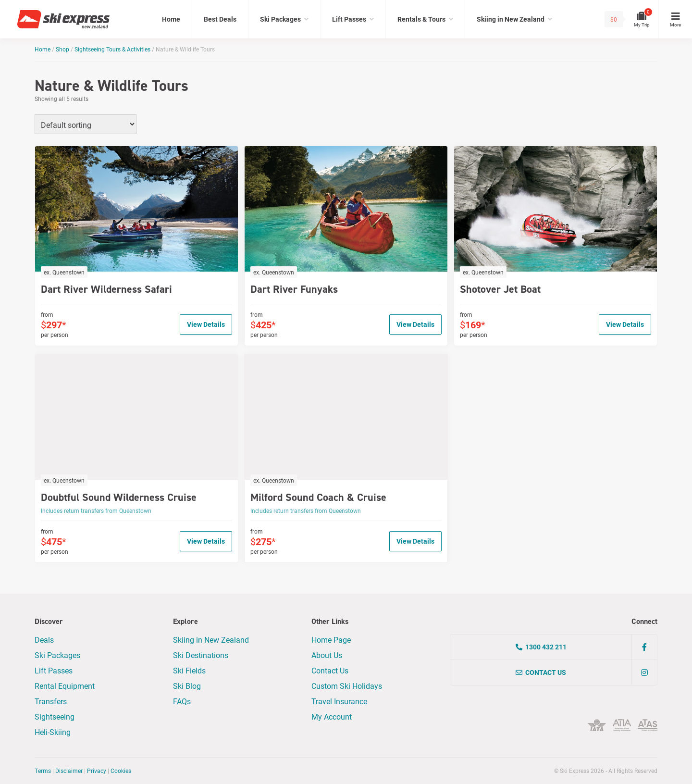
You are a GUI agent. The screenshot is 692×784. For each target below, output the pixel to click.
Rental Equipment (65, 686)
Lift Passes (349, 19)
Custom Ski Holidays (347, 686)
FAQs (182, 701)
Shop (62, 49)
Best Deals (220, 19)
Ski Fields (189, 670)
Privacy (97, 771)
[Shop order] (86, 124)
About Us (327, 655)
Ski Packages (280, 19)
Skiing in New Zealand (511, 19)
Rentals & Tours (421, 19)
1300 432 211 (541, 647)
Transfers (51, 701)
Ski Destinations (201, 655)
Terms (43, 771)
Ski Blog (187, 686)
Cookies (121, 771)
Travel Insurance (339, 701)
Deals (44, 640)
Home (171, 19)
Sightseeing (55, 716)
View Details (206, 324)
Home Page (331, 640)
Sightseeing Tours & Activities (112, 49)
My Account (332, 716)
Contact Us (330, 670)
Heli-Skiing (53, 732)
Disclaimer (69, 771)
